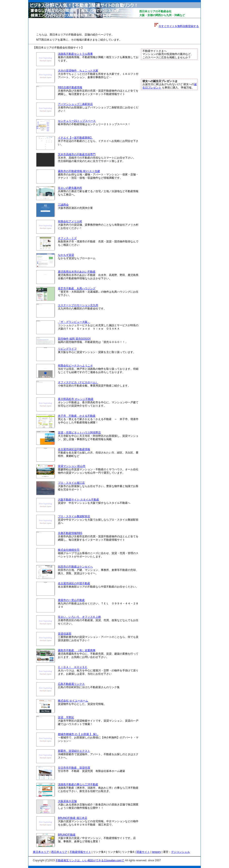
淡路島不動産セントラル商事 (75, 54)
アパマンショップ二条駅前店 (75, 104)
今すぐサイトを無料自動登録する (179, 26)
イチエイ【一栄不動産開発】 (75, 138)
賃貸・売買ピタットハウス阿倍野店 (79, 433)
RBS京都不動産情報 (70, 87)
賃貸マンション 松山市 (72, 466)
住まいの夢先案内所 (70, 188)
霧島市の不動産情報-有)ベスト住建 (79, 171)
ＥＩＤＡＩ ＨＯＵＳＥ (73, 667)
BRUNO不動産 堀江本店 (73, 818)
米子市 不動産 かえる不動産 (77, 416)
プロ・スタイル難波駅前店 (74, 516)
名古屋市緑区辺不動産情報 (74, 449)
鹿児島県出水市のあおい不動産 (77, 272)
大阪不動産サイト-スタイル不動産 (78, 500)
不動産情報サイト (80, 852)
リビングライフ (67, 349)
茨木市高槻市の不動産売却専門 (77, 154)
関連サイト (143, 852)
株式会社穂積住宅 (69, 550)
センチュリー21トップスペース (77, 121)
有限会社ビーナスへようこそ (75, 366)
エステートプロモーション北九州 (78, 305)
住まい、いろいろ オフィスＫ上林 (79, 617)
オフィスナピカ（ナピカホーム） (78, 382)
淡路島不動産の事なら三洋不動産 (78, 784)
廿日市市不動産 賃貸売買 (74, 768)
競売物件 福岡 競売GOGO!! (74, 339)
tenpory (157, 852)
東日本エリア (41, 852)
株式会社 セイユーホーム (73, 701)
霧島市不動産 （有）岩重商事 (77, 650)
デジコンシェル (180, 852)
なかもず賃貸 (66, 255)
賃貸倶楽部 (65, 634)
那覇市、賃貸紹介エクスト (74, 751)
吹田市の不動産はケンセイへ (75, 567)
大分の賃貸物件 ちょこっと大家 (78, 71)
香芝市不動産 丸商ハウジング (77, 288)
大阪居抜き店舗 (67, 801)
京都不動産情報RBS (70, 533)
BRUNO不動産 (67, 835)
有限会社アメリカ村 (70, 221)
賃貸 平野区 (66, 717)
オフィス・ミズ (67, 238)
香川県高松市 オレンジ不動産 (76, 399)
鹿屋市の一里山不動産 (71, 600)
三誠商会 (63, 205)
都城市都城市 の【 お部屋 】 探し (78, 734)
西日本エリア (59, 852)
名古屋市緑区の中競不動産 (74, 583)
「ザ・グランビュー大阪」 (74, 322)
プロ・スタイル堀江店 (71, 483)
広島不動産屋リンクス (71, 684)
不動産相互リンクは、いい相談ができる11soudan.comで (90, 860)
